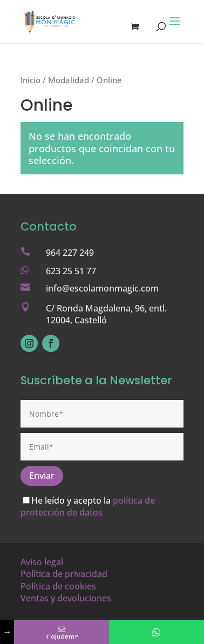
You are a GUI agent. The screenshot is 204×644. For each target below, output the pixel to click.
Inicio (30, 80)
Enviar (42, 476)
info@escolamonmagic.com (102, 288)
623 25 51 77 (71, 271)
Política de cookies (58, 586)
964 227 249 (70, 253)
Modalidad (69, 80)
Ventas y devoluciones (66, 598)
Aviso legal (42, 562)
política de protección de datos (88, 506)
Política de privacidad (64, 574)
